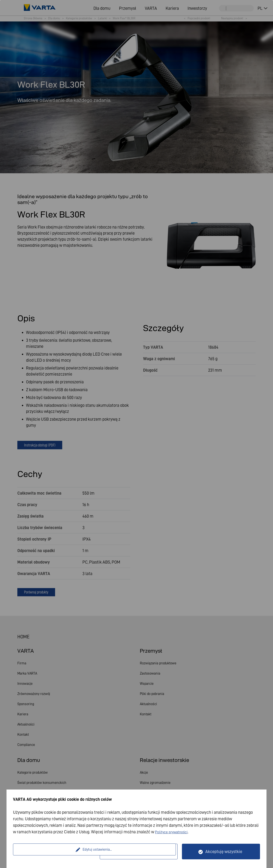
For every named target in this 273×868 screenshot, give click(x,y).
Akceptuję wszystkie (224, 852)
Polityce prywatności (174, 832)
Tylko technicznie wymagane (141, 852)
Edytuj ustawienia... (57, 852)
